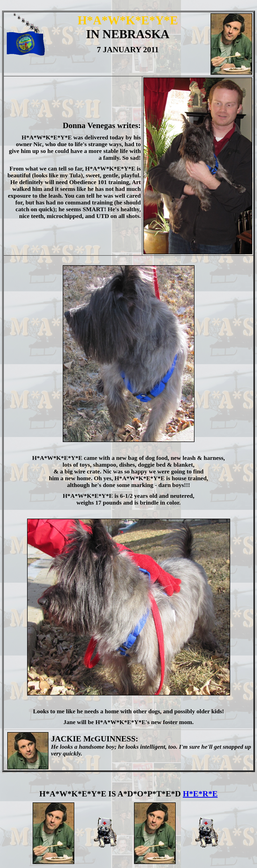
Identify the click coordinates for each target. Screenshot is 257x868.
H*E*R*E (200, 794)
